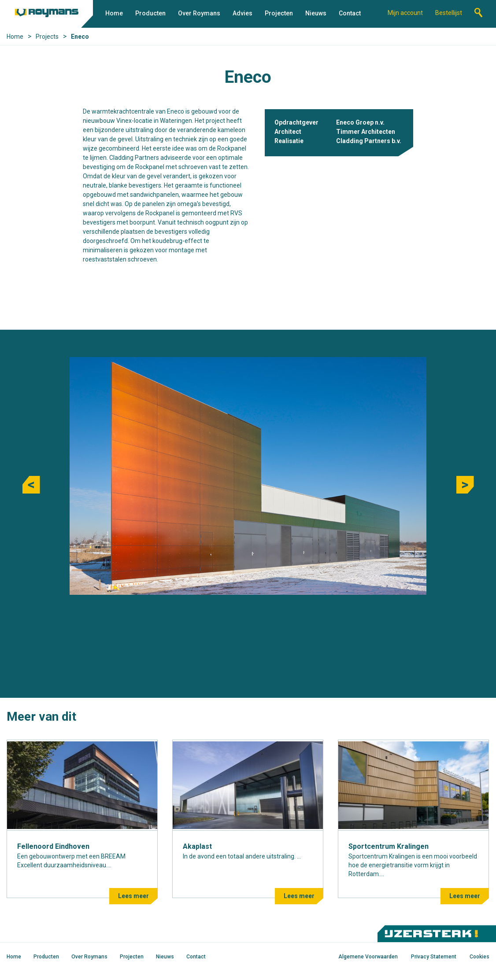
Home (114, 13)
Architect (288, 132)
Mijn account (405, 13)
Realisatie (289, 141)
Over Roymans (199, 13)
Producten (150, 13)
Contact (350, 13)
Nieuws (316, 13)
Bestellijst (449, 13)
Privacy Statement (434, 957)
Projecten (279, 13)
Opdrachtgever (296, 122)
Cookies (479, 957)
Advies (242, 13)
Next (465, 485)
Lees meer (133, 896)
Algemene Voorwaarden (368, 957)
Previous (31, 485)
